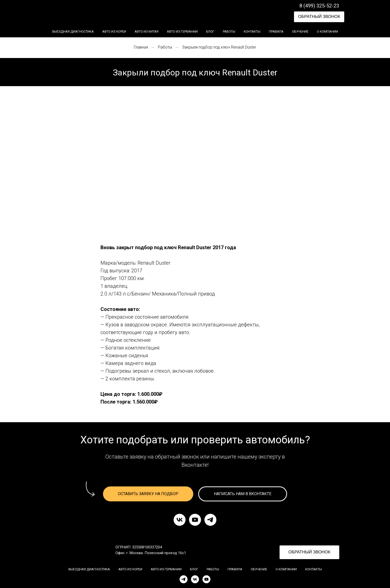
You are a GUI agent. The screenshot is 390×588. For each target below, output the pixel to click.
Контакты (252, 31)
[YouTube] (206, 579)
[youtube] (195, 520)
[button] (319, 17)
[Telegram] (184, 579)
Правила (276, 31)
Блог (210, 31)
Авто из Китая (146, 31)
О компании (327, 31)
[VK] (195, 579)
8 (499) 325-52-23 (319, 6)
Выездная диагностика (73, 31)
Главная (141, 47)
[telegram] (210, 520)
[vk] (180, 520)
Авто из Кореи (114, 31)
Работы (229, 31)
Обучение (300, 31)
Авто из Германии (182, 31)
